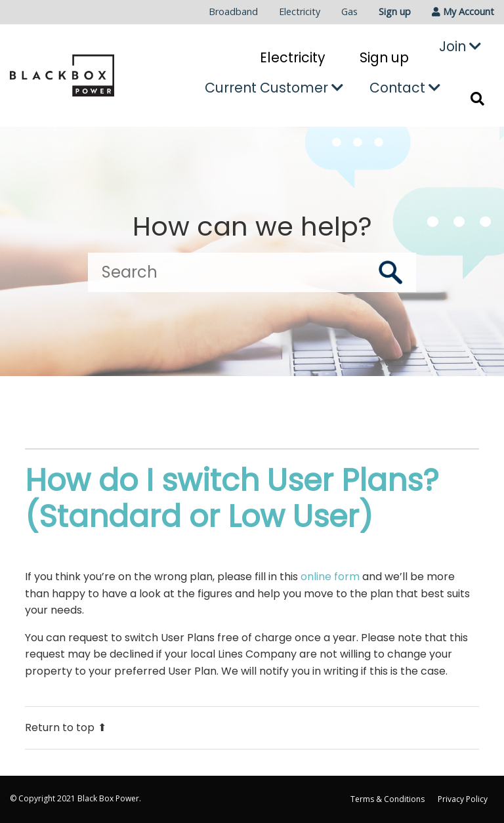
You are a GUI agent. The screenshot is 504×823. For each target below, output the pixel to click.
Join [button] (460, 46)
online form (330, 577)
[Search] (252, 272)
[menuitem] (233, 12)
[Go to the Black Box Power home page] (62, 75)
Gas (349, 11)
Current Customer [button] (274, 88)
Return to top (66, 728)
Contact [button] (405, 88)
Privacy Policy (463, 799)
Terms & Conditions (388, 799)
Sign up (395, 11)
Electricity (300, 11)
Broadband (233, 11)
